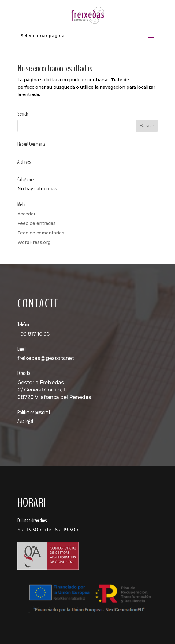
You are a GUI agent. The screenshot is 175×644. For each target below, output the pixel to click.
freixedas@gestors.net (46, 358)
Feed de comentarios (41, 233)
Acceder (26, 214)
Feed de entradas (37, 223)
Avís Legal (25, 421)
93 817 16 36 (35, 334)
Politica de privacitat (34, 412)
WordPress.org (34, 242)
